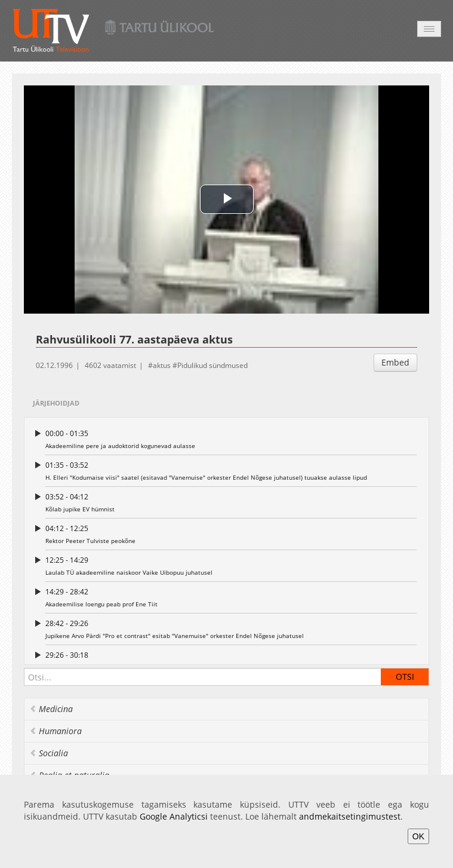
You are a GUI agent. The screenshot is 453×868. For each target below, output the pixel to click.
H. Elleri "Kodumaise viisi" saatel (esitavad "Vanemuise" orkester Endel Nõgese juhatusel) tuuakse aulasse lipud (231, 470)
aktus (162, 365)
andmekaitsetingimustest (350, 816)
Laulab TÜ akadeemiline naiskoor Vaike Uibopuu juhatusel (231, 565)
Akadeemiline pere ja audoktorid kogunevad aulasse (231, 439)
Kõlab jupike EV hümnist (231, 502)
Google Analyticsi (174, 816)
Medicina (51, 709)
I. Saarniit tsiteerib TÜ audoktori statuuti (231, 660)
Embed (395, 362)
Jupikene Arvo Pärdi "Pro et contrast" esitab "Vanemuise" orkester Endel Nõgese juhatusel (231, 629)
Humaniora (56, 731)
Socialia (49, 753)
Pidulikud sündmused (212, 365)
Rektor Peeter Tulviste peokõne (231, 534)
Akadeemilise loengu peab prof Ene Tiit (231, 597)
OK (418, 836)
